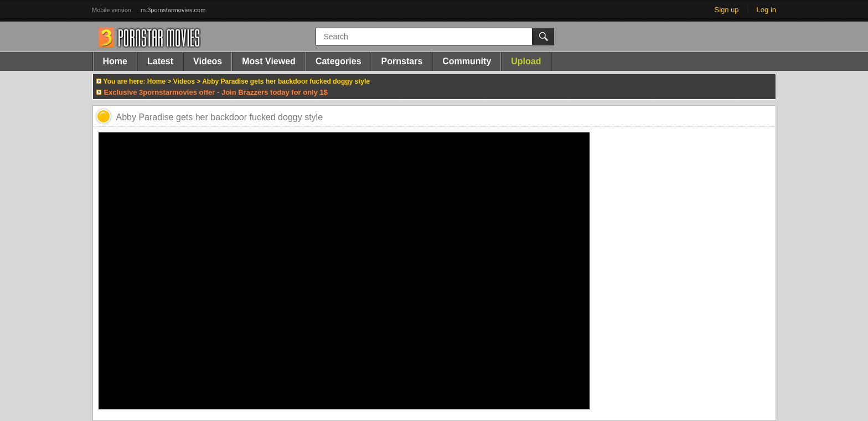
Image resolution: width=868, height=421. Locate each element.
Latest (160, 61)
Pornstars (402, 61)
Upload (526, 61)
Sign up (726, 10)
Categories (339, 61)
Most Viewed (269, 61)
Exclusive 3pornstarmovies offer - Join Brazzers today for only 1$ (216, 92)
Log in (766, 10)
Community (467, 61)
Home (115, 61)
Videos (208, 61)
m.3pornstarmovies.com (173, 10)
